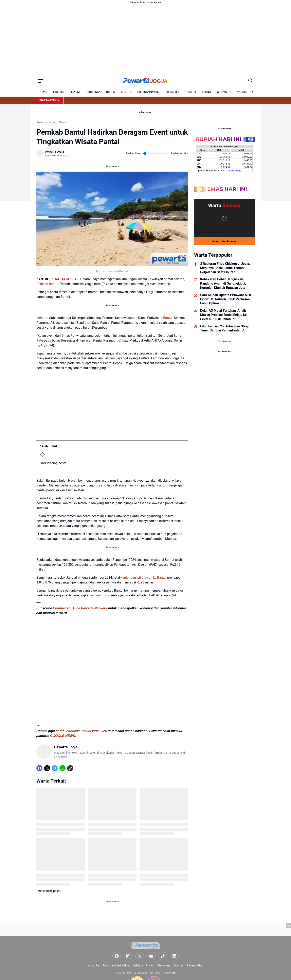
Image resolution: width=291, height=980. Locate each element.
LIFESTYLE (172, 92)
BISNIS (111, 92)
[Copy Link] (70, 768)
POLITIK (58, 92)
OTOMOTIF (224, 92)
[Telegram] (55, 768)
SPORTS (126, 92)
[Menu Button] (40, 81)
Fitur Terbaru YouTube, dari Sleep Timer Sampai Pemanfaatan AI (225, 328)
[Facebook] (39, 768)
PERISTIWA (93, 92)
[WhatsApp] (62, 768)
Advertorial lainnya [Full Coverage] (224, 241)
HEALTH (191, 92)
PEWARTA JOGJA (64, 279)
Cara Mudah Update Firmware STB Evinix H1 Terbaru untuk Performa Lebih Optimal (226, 299)
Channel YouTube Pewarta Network (80, 608)
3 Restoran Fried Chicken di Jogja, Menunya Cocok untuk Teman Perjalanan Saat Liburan (225, 268)
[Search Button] (251, 81)
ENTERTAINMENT (148, 92)
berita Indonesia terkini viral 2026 (81, 731)
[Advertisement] (146, 952)
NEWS (43, 92)
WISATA (242, 92)
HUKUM (75, 92)
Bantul (168, 318)
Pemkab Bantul (47, 284)
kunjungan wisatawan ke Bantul (144, 578)
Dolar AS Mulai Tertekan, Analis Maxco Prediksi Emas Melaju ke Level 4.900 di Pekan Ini (223, 315)
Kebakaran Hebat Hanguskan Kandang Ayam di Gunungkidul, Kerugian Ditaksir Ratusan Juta (223, 283)
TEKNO (206, 92)
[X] (47, 768)
